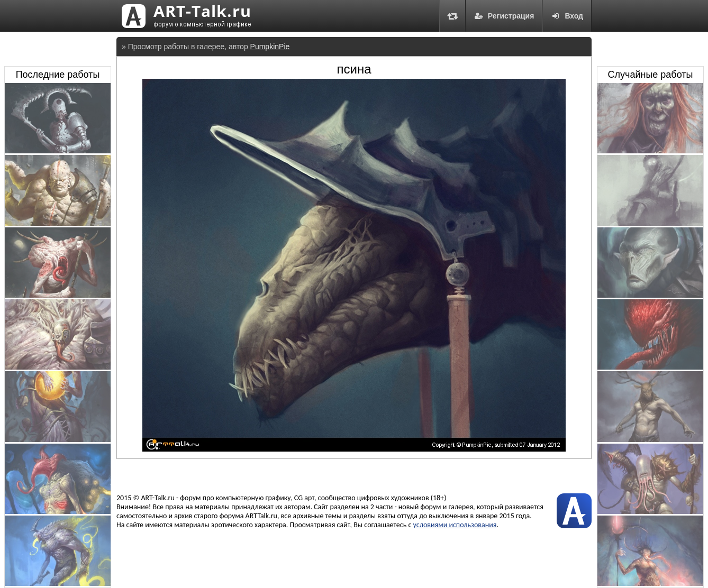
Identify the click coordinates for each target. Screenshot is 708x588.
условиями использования (455, 525)
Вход (567, 16)
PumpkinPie (270, 47)
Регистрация (504, 16)
